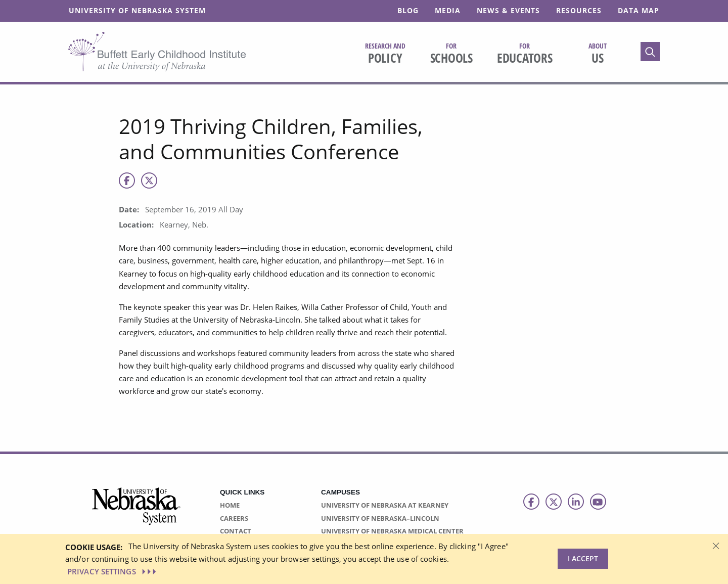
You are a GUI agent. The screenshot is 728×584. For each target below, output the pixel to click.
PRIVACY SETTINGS (113, 571)
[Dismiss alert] (716, 545)
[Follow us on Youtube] (598, 502)
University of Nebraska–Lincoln (380, 518)
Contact (236, 531)
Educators (525, 54)
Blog (408, 10)
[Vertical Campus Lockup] (136, 512)
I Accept (583, 558)
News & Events (508, 10)
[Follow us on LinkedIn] (576, 502)
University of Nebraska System (137, 10)
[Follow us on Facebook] (531, 502)
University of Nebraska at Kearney (385, 505)
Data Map (639, 10)
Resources (579, 10)
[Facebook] (127, 181)
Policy (385, 54)
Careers (234, 518)
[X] (149, 181)
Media (448, 10)
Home (230, 505)
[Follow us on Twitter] (554, 502)
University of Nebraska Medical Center (392, 531)
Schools (451, 54)
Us (598, 54)
